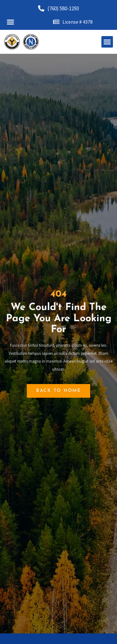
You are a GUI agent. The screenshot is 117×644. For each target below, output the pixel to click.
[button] (11, 22)
